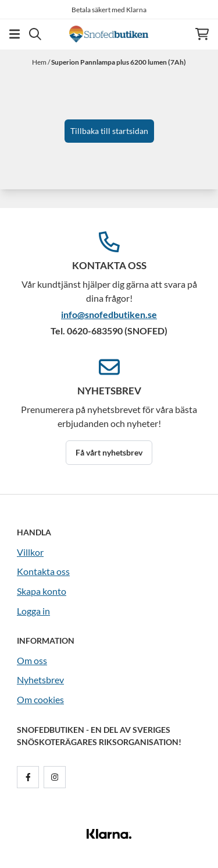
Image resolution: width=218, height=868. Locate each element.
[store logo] (109, 34)
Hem (40, 62)
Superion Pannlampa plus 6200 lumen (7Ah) (119, 62)
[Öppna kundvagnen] (202, 34)
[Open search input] (35, 34)
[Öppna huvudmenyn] (15, 34)
